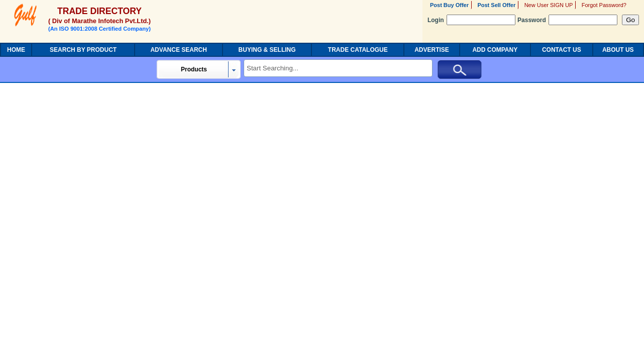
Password (567, 20)
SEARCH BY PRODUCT (83, 50)
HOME (16, 50)
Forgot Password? (604, 5)
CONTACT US (562, 50)
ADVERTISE (432, 50)
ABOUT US (618, 50)
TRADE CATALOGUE (358, 50)
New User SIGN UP (549, 5)
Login (471, 20)
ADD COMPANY (495, 50)
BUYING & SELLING (267, 50)
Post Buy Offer (449, 5)
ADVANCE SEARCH (178, 50)
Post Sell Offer (496, 5)
